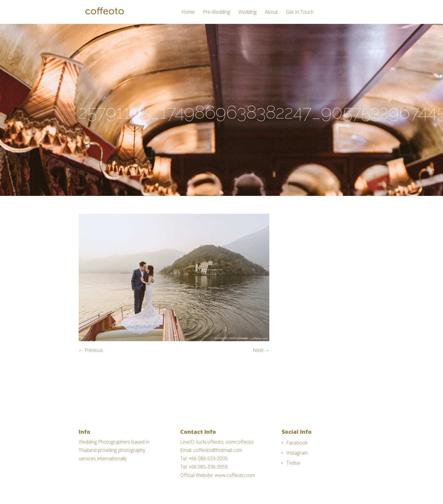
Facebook (297, 443)
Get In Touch (300, 12)
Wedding (247, 12)
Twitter (294, 463)
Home (188, 12)
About (271, 12)
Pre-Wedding (216, 12)
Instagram (297, 453)
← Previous (91, 350)
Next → (261, 350)
